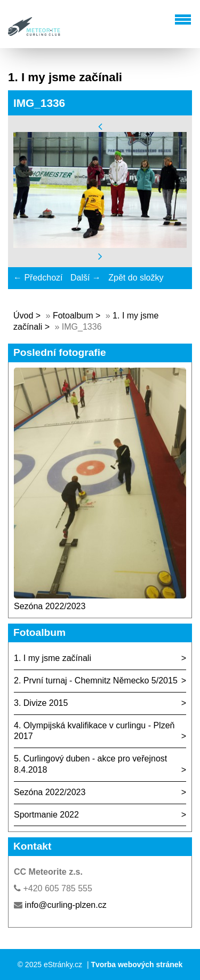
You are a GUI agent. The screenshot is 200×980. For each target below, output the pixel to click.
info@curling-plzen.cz (65, 905)
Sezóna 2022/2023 (50, 606)
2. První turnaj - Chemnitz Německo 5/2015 (96, 680)
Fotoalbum (73, 316)
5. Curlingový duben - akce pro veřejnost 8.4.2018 (90, 764)
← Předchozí (38, 278)
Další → (86, 278)
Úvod (23, 316)
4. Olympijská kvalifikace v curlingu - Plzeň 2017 (94, 731)
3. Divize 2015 (41, 703)
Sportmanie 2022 (46, 815)
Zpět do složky (136, 278)
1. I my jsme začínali (53, 658)
